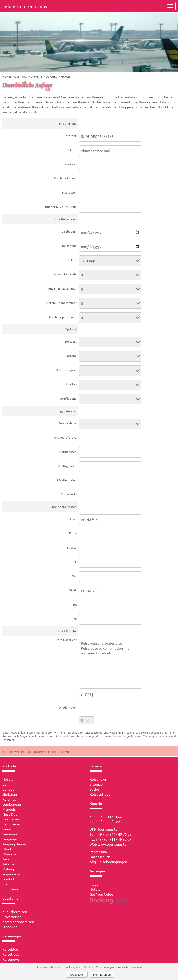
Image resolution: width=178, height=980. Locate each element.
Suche (94, 789)
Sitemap (96, 784)
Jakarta (8, 864)
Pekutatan (11, 819)
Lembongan (12, 804)
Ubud (7, 849)
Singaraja (10, 839)
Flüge (94, 884)
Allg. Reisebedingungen (108, 862)
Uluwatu (9, 854)
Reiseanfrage (100, 794)
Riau (6, 884)
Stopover (10, 927)
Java (6, 859)
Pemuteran (11, 824)
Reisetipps (11, 954)
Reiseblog (10, 949)
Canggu (8, 789)
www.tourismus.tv (112, 844)
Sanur (7, 829)
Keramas (9, 799)
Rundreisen (11, 889)
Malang (8, 869)
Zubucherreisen (15, 912)
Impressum (98, 852)
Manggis (9, 809)
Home (7, 76)
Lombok (9, 879)
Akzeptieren (77, 975)
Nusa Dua (10, 814)
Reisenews (11, 959)
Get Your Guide (101, 894)
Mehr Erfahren (102, 975)
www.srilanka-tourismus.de (28, 732)
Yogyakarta (11, 874)
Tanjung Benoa (14, 844)
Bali (5, 784)
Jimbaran (10, 794)
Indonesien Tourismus (25, 6)
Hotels (8, 779)
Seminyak (10, 834)
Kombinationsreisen (18, 922)
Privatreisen (12, 917)
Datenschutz (100, 857)
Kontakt (21, 76)
